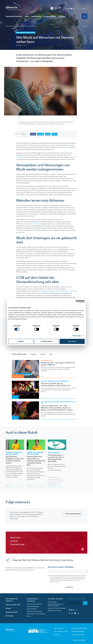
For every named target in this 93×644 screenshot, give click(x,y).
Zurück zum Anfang (80, 639)
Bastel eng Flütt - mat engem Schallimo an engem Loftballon (58, 364)
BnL (62, 481)
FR (86, 9)
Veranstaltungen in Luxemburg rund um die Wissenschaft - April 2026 (56, 458)
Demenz (43, 354)
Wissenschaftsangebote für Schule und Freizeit (55, 604)
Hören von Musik (36, 224)
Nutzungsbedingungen (81, 627)
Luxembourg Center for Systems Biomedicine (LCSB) (56, 291)
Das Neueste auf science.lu (12, 599)
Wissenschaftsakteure (33, 606)
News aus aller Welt (13, 604)
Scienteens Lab (57, 483)
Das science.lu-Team (65, 630)
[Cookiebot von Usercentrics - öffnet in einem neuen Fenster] (77, 301)
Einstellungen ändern (73, 514)
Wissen (27, 16)
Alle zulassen (72, 341)
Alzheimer (64, 147)
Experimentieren (36, 16)
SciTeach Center (52, 485)
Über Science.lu (63, 627)
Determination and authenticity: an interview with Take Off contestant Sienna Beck (36, 461)
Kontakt (61, 633)
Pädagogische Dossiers (54, 610)
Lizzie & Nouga (52, 601)
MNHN (50, 477)
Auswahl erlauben (46, 341)
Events (29, 615)
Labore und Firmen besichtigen (57, 607)
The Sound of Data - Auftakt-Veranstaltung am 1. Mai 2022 (58, 403)
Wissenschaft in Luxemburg (14, 16)
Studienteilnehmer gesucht (34, 610)
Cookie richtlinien (79, 633)
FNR (24, 45)
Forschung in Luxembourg (34, 603)
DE (83, 9)
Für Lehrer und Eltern (50, 16)
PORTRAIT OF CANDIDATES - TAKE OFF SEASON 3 (14, 453)
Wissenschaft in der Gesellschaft (28, 26)
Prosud (50, 483)
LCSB (59, 481)
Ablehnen (21, 341)
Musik (51, 354)
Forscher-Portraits (32, 608)
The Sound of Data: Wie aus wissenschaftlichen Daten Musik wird (56, 384)
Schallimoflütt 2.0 (47, 360)
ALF (10, 485)
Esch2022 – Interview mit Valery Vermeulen (55, 381)
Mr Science (62, 16)
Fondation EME (21, 157)
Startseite (84, 26)
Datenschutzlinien (79, 630)
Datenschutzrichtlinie (55, 581)
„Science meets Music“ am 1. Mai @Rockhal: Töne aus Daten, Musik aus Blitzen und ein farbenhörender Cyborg (57, 408)
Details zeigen (77, 336)
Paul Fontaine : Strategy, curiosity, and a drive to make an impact (15, 460)
